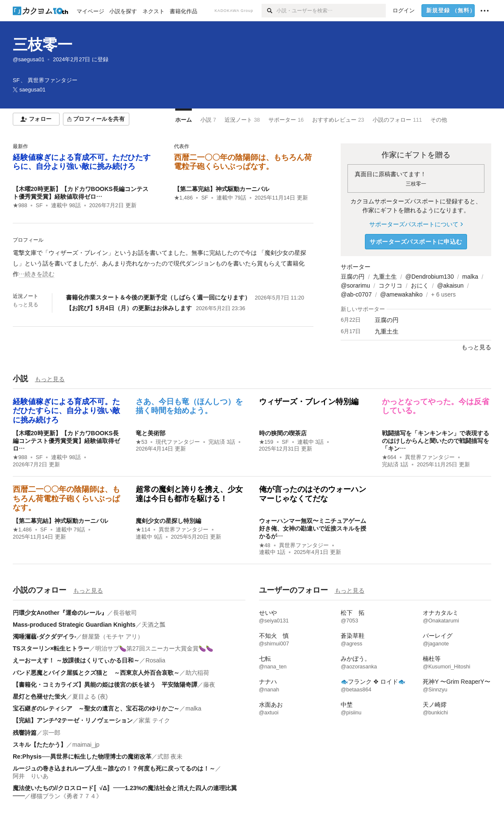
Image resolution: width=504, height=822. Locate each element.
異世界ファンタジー (430, 457)
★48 (265, 545)
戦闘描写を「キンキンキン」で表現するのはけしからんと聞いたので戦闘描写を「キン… (436, 441)
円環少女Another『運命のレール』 (60, 613)
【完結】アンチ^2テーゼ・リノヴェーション (73, 720)
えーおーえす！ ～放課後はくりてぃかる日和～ (76, 660)
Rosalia (155, 660)
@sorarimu (355, 285)
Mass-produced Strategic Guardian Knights (74, 625)
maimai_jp (86, 745)
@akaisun (450, 285)
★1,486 (184, 198)
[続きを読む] (163, 264)
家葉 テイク (154, 720)
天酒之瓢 (154, 625)
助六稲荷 (197, 673)
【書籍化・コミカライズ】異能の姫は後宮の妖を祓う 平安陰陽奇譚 (105, 685)
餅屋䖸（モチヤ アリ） (113, 636)
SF (39, 205)
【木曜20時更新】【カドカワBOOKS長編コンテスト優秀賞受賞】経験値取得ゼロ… (66, 441)
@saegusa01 (28, 60)
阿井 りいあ (31, 776)
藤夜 (209, 685)
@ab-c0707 (356, 294)
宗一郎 (51, 733)
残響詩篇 (25, 733)
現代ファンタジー (178, 442)
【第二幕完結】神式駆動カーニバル (222, 189)
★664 (389, 457)
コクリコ (390, 285)
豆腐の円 (353, 277)
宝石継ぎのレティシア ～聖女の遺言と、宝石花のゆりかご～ (96, 708)
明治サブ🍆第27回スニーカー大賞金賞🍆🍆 (154, 648)
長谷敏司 (125, 613)
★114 (143, 530)
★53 (141, 442)
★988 (20, 205)
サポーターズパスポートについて (416, 224)
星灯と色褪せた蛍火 (40, 696)
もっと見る (26, 305)
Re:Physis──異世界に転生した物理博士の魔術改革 (82, 756)
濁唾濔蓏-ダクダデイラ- (44, 636)
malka (470, 277)
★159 (266, 442)
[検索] (269, 11)
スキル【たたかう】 (40, 745)
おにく (420, 285)
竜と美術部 (151, 433)
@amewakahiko (401, 294)
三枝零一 (43, 44)
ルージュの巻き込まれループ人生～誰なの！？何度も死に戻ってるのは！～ (114, 768)
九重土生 (385, 277)
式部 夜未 (170, 756)
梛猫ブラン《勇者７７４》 (66, 796)
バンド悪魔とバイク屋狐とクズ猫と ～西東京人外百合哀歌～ (96, 673)
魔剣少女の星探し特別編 (168, 521)
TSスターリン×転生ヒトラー (51, 648)
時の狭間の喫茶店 (283, 433)
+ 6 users (444, 294)
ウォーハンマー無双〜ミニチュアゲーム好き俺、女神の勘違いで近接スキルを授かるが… (313, 528)
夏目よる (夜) (90, 696)
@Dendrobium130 (430, 277)
